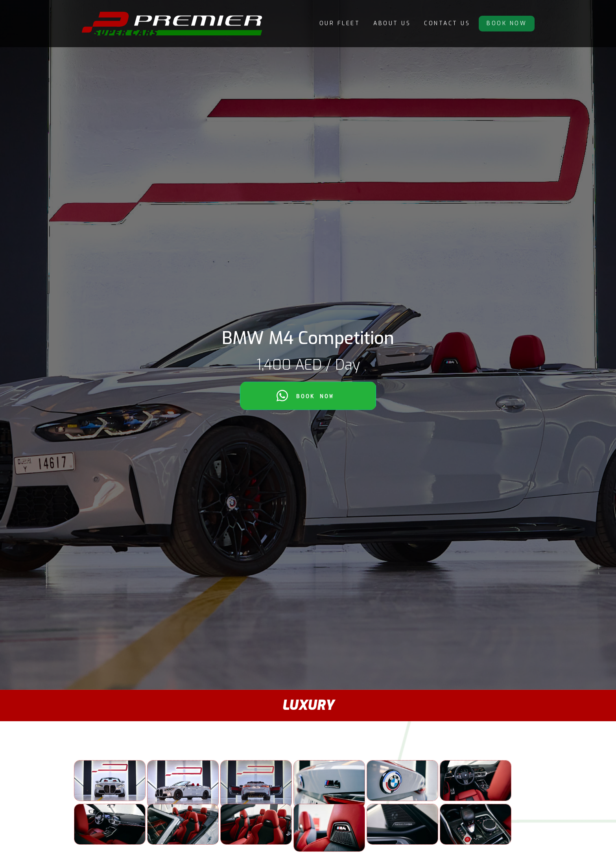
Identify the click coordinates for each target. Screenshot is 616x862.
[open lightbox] (110, 780)
